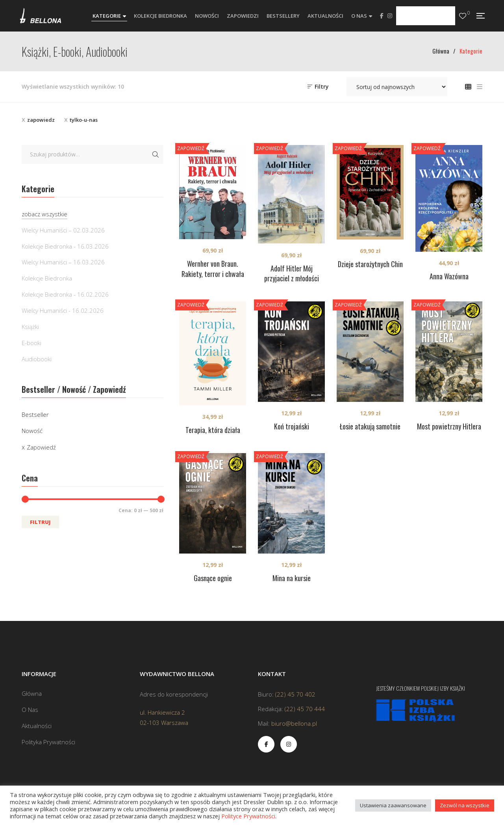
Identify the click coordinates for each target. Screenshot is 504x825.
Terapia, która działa (213, 430)
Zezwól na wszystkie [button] (465, 805)
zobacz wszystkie (44, 214)
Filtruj (40, 522)
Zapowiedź (41, 447)
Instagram (390, 16)
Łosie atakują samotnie (370, 426)
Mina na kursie (292, 578)
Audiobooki (37, 359)
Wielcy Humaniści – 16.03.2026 (63, 262)
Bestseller (35, 414)
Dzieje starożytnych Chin (370, 264)
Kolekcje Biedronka (47, 278)
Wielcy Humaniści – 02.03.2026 (63, 230)
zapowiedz (41, 120)
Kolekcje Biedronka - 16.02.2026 (65, 294)
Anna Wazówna (449, 276)
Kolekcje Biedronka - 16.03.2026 (65, 246)
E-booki (31, 343)
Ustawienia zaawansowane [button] (393, 805)
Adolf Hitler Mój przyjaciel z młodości (292, 273)
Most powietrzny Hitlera (449, 426)
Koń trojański (292, 426)
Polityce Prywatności (248, 816)
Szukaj (156, 154)
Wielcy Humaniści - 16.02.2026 (63, 310)
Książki (30, 327)
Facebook (382, 16)
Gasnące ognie (213, 578)
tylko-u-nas (84, 120)
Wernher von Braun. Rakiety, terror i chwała (213, 269)
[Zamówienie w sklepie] (397, 87)
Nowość (32, 431)
